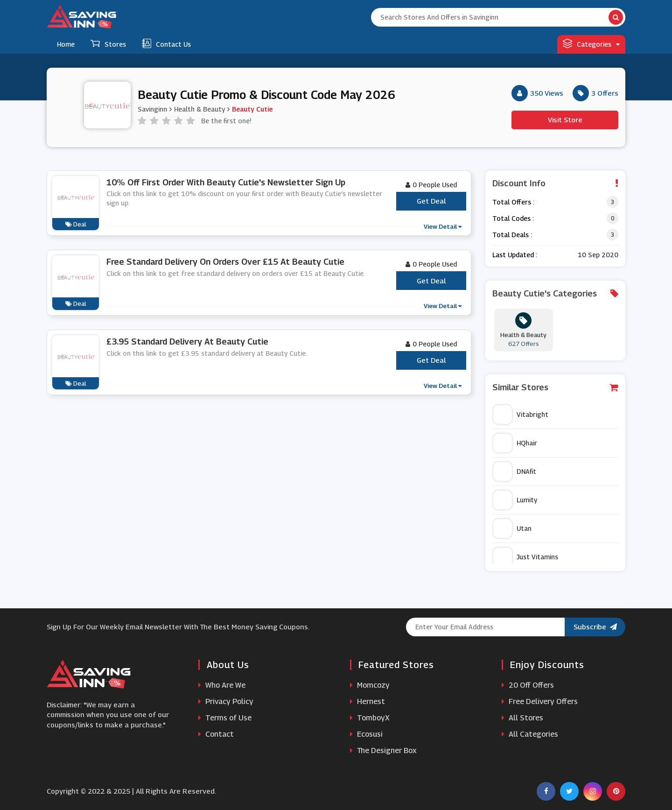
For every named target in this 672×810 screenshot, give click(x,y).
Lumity (515, 500)
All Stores (522, 718)
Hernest (367, 701)
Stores (108, 43)
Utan (512, 528)
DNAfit (515, 472)
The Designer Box (383, 750)
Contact (216, 734)
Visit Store (565, 120)
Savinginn (152, 109)
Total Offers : (513, 202)
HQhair (515, 443)
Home (66, 44)
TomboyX (370, 718)
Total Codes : (513, 218)
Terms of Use (225, 718)
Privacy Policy (226, 701)
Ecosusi (366, 734)
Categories (591, 43)
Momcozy (370, 685)
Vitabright (521, 415)
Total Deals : (512, 235)
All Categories (530, 734)
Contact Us (166, 43)
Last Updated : (515, 255)
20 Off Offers (528, 685)
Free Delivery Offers (540, 701)
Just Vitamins (526, 557)
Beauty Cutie (252, 109)
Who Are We (222, 685)
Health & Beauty (199, 109)
